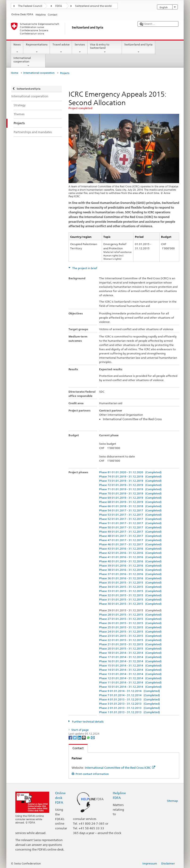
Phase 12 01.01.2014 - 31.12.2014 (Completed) (130, 678)
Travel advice (61, 48)
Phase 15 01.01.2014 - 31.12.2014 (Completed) (130, 665)
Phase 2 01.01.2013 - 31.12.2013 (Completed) (129, 708)
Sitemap (172, 801)
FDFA (59, 6)
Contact (76, 748)
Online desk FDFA (60, 798)
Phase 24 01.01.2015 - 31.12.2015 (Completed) (130, 631)
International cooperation (28, 62)
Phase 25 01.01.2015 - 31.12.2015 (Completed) (130, 627)
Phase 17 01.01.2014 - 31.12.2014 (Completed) (130, 657)
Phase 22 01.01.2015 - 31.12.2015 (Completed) (130, 640)
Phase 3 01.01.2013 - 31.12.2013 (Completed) (129, 704)
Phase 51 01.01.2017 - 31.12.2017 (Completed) (130, 523)
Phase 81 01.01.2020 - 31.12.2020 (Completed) (130, 472)
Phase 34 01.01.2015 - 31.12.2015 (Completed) (130, 587)
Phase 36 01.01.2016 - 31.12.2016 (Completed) (130, 578)
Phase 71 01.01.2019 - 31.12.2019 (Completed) (130, 489)
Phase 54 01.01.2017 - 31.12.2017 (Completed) (130, 510)
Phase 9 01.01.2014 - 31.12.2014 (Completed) (129, 691)
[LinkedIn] (80, 738)
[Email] (93, 738)
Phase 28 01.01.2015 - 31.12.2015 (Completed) (130, 615)
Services (80, 48)
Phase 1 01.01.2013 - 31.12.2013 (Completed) (129, 712)
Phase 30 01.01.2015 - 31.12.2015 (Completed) (130, 604)
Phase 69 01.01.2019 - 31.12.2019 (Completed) (130, 498)
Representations (37, 48)
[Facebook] (71, 738)
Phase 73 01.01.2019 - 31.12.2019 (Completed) (130, 481)
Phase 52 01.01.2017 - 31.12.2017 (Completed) (130, 519)
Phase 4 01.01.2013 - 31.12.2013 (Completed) (129, 699)
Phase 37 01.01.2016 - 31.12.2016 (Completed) (130, 574)
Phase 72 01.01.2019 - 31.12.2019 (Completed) (130, 485)
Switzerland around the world (93, 6)
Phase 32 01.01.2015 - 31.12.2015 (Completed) (130, 595)
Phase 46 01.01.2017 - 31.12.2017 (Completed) (130, 544)
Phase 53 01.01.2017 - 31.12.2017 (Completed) (130, 515)
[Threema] (84, 738)
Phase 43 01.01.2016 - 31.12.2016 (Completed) (130, 549)
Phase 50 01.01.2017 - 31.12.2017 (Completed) (130, 527)
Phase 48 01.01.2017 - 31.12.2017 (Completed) (130, 536)
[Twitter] (75, 738)
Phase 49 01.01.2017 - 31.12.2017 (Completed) (130, 532)
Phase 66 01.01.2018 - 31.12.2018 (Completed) (130, 506)
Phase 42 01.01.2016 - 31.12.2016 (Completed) (130, 553)
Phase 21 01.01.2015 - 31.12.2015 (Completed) (130, 644)
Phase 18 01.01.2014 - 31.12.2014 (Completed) (130, 653)
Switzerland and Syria (139, 48)
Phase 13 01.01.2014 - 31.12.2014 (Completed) (130, 674)
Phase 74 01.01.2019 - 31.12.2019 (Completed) (130, 476)
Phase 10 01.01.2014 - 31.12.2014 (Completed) (130, 687)
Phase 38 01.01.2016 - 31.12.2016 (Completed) (130, 570)
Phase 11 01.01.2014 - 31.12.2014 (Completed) (130, 682)
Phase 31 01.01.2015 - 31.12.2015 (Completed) (130, 599)
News (17, 48)
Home (14, 73)
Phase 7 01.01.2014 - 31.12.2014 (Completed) (129, 695)
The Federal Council (30, 6)
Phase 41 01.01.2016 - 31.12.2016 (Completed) (130, 557)
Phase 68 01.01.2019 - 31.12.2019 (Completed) (130, 502)
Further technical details (87, 722)
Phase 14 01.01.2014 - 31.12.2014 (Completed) (130, 670)
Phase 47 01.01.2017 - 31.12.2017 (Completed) (130, 540)
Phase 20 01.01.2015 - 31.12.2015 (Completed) (130, 648)
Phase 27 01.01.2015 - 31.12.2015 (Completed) (130, 619)
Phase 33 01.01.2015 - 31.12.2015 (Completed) (130, 591)
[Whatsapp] (89, 738)
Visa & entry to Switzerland (105, 48)
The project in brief (84, 268)
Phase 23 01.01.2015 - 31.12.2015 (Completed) (130, 636)
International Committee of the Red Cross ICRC (120, 768)
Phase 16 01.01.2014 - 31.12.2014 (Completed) (130, 661)
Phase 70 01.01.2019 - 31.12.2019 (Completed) (130, 493)
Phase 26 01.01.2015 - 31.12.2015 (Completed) (130, 623)
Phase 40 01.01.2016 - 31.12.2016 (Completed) (130, 561)
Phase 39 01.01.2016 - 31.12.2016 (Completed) (130, 566)
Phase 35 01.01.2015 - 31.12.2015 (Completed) (130, 582)
